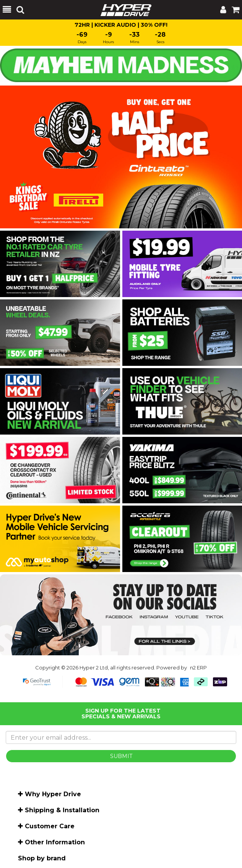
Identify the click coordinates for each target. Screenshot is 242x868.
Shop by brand (42, 858)
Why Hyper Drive (53, 794)
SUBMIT (121, 756)
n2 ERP (198, 668)
